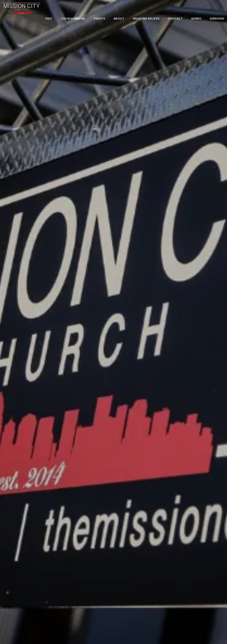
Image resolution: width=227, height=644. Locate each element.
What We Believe (146, 19)
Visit (49, 19)
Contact (175, 19)
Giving (196, 19)
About (119, 19)
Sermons (217, 19)
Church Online (73, 19)
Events (99, 19)
